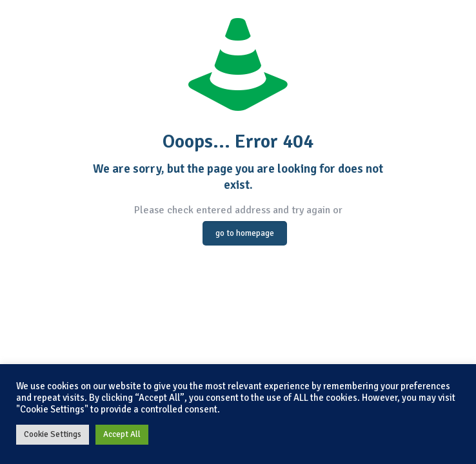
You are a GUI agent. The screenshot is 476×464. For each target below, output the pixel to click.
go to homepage (245, 233)
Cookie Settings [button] (53, 434)
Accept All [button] (122, 434)
